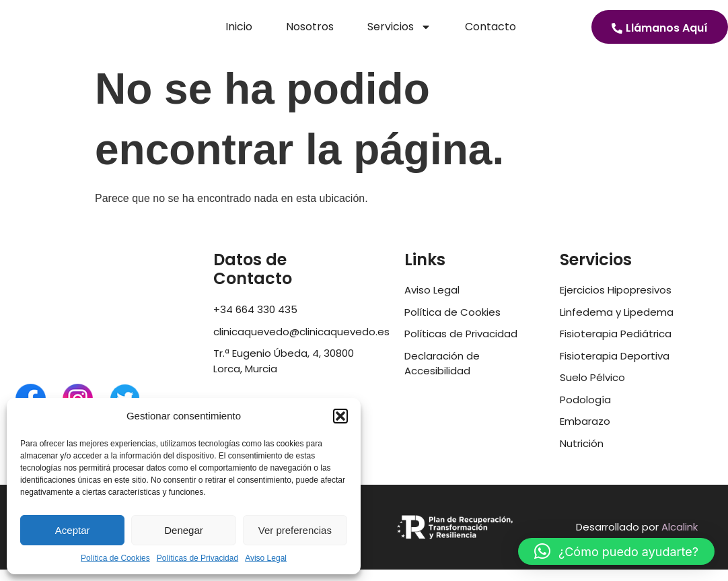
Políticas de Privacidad (197, 558)
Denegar (184, 530)
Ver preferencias (295, 530)
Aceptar (73, 530)
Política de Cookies (115, 558)
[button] (340, 411)
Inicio (239, 33)
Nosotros (310, 33)
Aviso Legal (266, 558)
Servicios (399, 33)
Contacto (490, 33)
